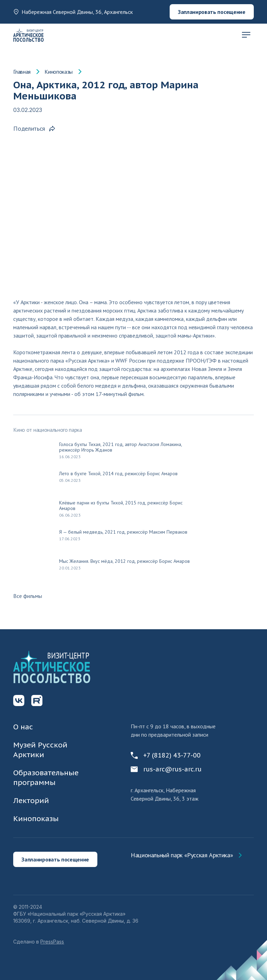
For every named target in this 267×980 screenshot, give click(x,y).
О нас (23, 727)
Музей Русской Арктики (40, 750)
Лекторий (31, 800)
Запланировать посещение (212, 12)
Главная (22, 72)
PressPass (52, 942)
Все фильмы (28, 596)
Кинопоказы (59, 72)
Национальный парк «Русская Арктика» (182, 855)
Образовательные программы (46, 777)
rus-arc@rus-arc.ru (166, 769)
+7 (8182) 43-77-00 (166, 755)
